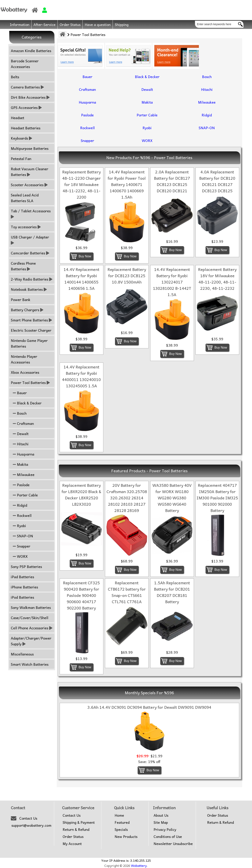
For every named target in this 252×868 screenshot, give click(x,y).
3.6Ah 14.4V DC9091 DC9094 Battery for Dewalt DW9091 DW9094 (149, 707)
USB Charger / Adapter (30, 240)
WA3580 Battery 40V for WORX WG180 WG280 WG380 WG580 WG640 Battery (172, 498)
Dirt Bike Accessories (30, 97)
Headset (18, 118)
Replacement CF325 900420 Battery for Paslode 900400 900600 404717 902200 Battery (81, 595)
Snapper (21, 546)
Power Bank (21, 300)
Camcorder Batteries (30, 253)
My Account (72, 844)
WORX (19, 556)
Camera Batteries (27, 87)
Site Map (161, 822)
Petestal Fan (21, 159)
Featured (122, 822)
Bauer (19, 393)
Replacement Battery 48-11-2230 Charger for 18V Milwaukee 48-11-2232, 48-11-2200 (82, 184)
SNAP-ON (22, 536)
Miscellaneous (22, 654)
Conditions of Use (168, 837)
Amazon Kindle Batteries (31, 51)
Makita (19, 464)
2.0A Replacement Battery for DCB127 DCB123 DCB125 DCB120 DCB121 (172, 181)
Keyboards (21, 138)
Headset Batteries (26, 128)
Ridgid (19, 505)
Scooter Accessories (29, 185)
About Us (161, 815)
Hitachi (20, 444)
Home (119, 815)
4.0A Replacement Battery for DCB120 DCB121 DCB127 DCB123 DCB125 (217, 181)
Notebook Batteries (29, 289)
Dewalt (20, 434)
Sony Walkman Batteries (31, 607)
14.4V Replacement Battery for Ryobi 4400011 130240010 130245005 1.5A (81, 376)
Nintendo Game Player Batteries (29, 343)
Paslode (20, 485)
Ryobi (18, 526)
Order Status (70, 24)
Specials (121, 829)
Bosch (19, 413)
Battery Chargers (27, 310)
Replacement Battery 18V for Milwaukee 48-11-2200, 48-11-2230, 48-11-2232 (217, 279)
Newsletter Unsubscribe (173, 844)
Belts (15, 77)
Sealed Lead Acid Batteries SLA (25, 198)
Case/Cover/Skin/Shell (30, 618)
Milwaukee (23, 475)
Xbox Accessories (25, 372)
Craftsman (22, 423)
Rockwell (21, 515)
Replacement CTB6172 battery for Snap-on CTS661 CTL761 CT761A (127, 592)
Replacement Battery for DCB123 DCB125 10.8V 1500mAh (127, 276)
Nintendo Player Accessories (24, 359)
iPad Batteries (22, 577)
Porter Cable (24, 495)
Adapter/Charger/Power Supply (31, 641)
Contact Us (28, 818)
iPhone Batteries (24, 587)
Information (20, 24)
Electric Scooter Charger (31, 330)
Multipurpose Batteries (30, 148)
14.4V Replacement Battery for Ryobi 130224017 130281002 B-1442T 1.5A (172, 282)
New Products (126, 837)
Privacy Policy (165, 829)
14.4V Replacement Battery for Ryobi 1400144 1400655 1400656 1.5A (82, 279)
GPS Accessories (26, 107)
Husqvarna (23, 454)
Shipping (122, 24)
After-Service (44, 24)
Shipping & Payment (79, 822)
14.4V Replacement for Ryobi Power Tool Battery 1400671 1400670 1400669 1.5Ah (127, 184)
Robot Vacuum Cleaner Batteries (30, 172)
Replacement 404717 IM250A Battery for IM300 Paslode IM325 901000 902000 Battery (217, 498)
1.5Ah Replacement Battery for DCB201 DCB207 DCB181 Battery (172, 592)
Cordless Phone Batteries (23, 266)
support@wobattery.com (31, 825)
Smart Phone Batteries (31, 320)
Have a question (98, 24)
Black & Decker (26, 403)
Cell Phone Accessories (32, 628)
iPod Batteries (22, 597)
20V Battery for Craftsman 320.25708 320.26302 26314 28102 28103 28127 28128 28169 (127, 498)
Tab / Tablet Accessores (31, 214)
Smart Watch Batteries (30, 664)
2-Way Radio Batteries (32, 279)
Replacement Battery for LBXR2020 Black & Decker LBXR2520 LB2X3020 (81, 495)
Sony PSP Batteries (26, 567)
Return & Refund (76, 829)
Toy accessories (26, 227)
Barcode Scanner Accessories (25, 64)
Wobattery (139, 865)
